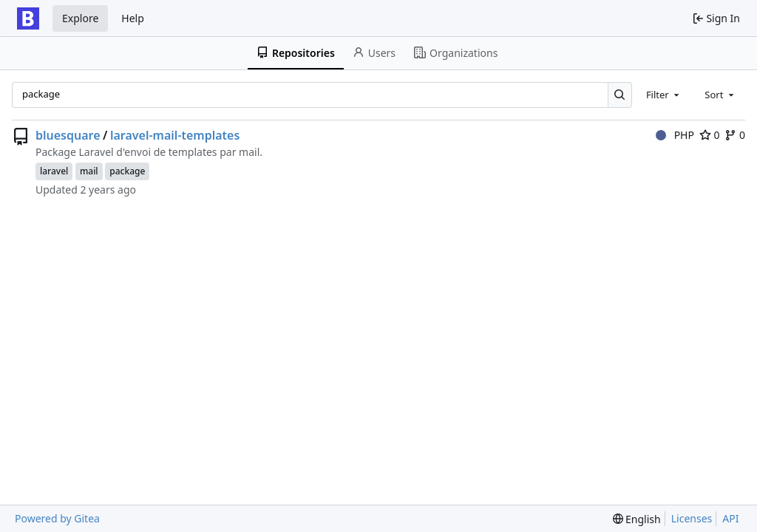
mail (89, 171)
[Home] (28, 18)
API (730, 518)
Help (133, 18)
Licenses (692, 518)
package (127, 171)
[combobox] (664, 95)
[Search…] (620, 95)
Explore (80, 18)
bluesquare (68, 135)
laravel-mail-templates (175, 135)
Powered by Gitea (57, 518)
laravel (54, 171)
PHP (675, 135)
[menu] (637, 519)
